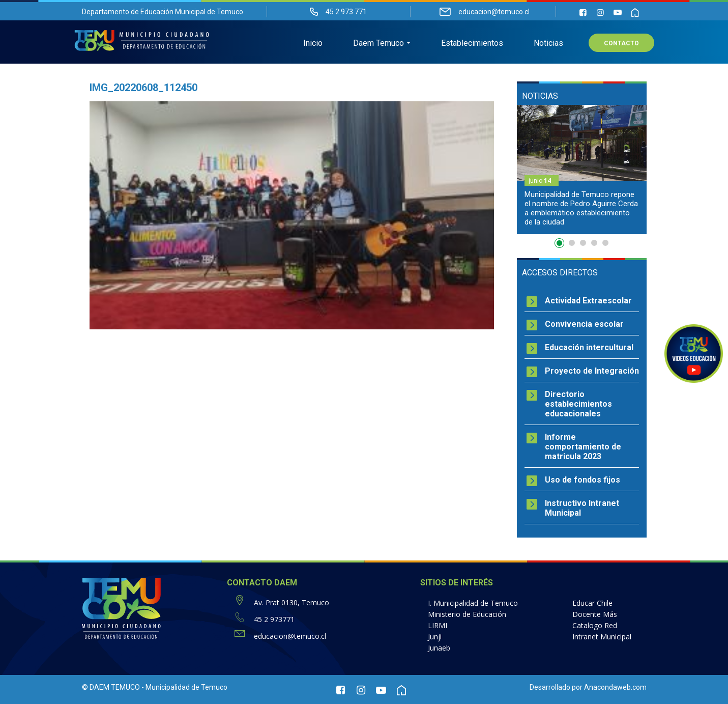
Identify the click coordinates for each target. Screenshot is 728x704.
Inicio (313, 44)
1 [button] (561, 245)
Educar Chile (592, 603)
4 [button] (594, 243)
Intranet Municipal (602, 637)
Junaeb (439, 648)
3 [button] (583, 243)
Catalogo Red (595, 625)
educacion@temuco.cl (290, 636)
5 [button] (605, 243)
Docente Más (595, 614)
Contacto (621, 44)
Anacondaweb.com (615, 687)
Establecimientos (472, 44)
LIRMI (438, 625)
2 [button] (572, 243)
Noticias (548, 44)
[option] (582, 170)
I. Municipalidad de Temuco (473, 603)
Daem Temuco (378, 44)
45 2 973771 (274, 619)
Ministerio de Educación (467, 614)
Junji (435, 637)
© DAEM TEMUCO (111, 687)
